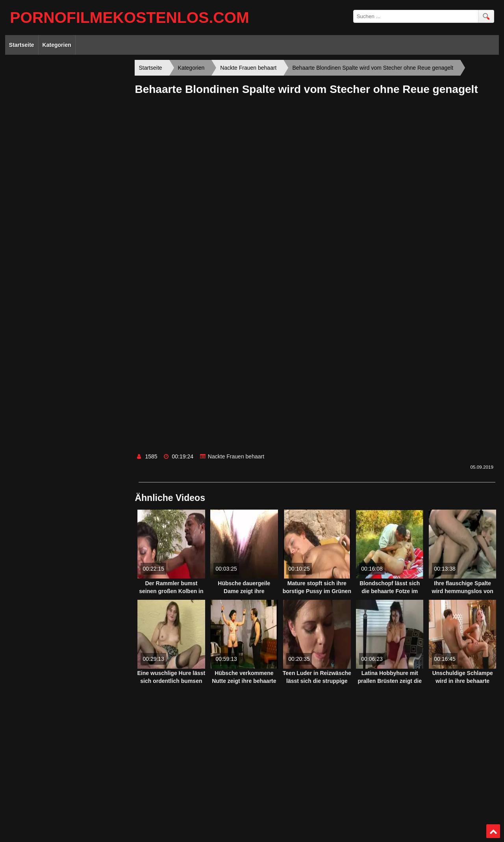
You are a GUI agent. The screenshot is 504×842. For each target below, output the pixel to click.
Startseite (22, 45)
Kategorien (57, 45)
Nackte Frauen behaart (236, 456)
